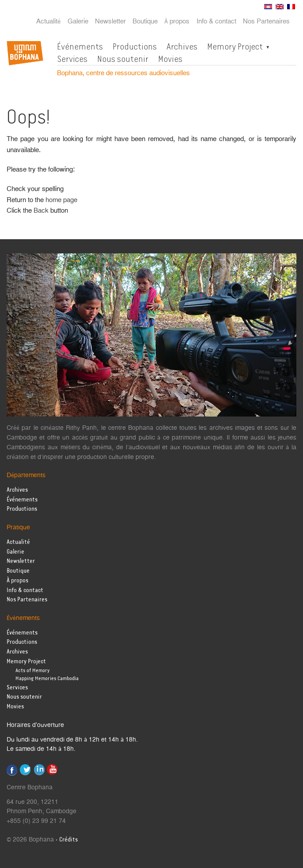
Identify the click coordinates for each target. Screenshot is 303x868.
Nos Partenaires (266, 22)
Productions (135, 46)
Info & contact (216, 22)
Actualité (49, 22)
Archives (182, 46)
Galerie (78, 22)
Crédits (68, 840)
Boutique (145, 22)
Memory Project (235, 46)
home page (61, 200)
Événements (80, 46)
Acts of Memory (32, 671)
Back (41, 211)
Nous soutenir (123, 59)
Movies (170, 59)
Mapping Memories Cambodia (47, 679)
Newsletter (110, 22)
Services (72, 59)
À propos (177, 22)
